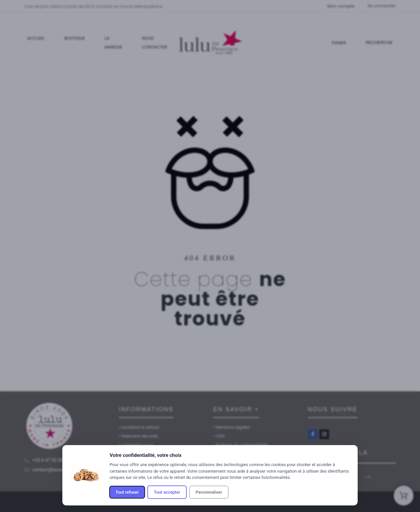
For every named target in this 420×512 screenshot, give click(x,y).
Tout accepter (167, 492)
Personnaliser (209, 492)
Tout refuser (127, 492)
